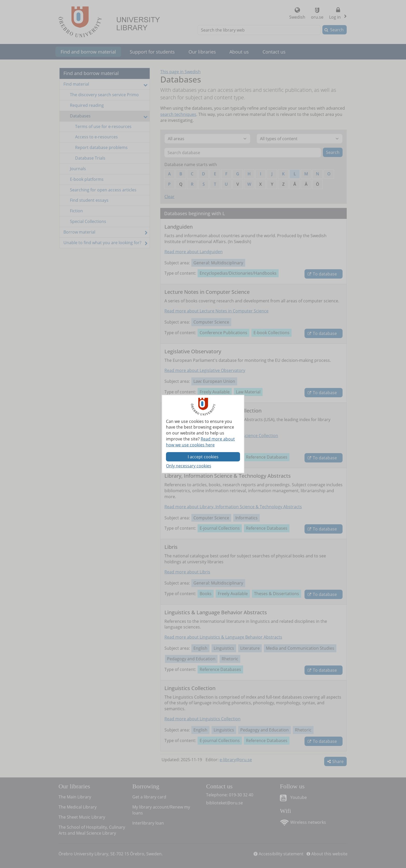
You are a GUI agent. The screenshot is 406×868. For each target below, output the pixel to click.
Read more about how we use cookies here (200, 442)
